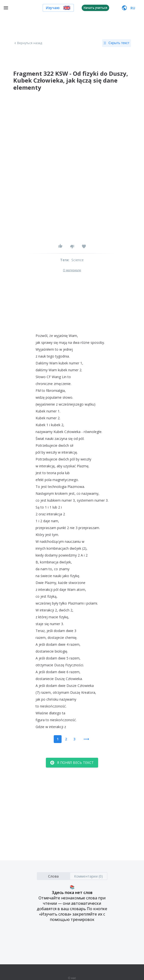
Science (78, 260)
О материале (72, 270)
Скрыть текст (116, 43)
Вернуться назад (28, 43)
